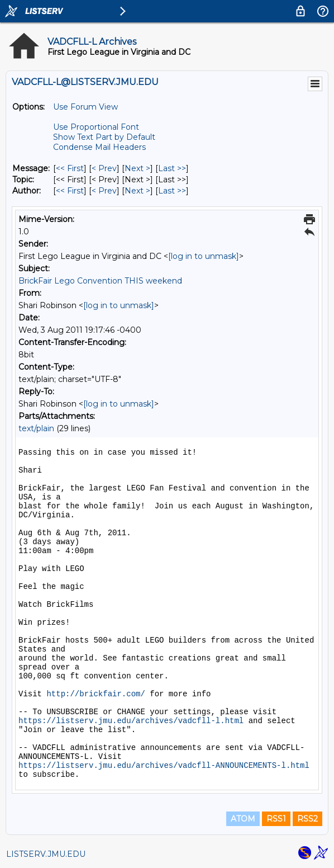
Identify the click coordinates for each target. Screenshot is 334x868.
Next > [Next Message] (137, 168)
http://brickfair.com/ (96, 694)
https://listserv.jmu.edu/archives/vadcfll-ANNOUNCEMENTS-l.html (164, 766)
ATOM (243, 819)
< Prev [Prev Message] (104, 168)
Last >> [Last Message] (172, 168)
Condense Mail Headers (99, 147)
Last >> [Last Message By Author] (172, 191)
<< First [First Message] (70, 168)
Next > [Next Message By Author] (137, 191)
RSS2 (307, 819)
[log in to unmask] (204, 256)
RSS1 (276, 819)
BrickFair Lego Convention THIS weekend (100, 281)
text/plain (36, 428)
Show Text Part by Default (104, 137)
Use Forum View (85, 107)
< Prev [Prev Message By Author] (104, 191)
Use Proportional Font (96, 127)
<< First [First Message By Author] (70, 191)
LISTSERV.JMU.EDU (46, 854)
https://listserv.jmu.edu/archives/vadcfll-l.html (131, 721)
